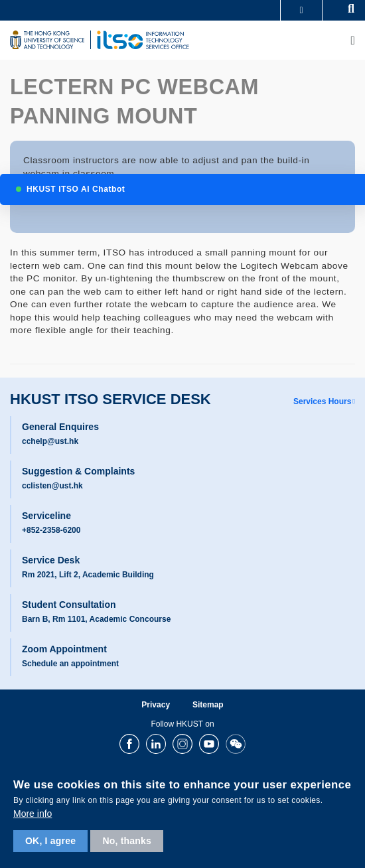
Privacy (156, 705)
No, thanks (127, 841)
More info (33, 814)
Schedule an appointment (70, 664)
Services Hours (322, 401)
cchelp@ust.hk (50, 441)
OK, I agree (50, 841)
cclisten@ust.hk (52, 486)
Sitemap (208, 705)
